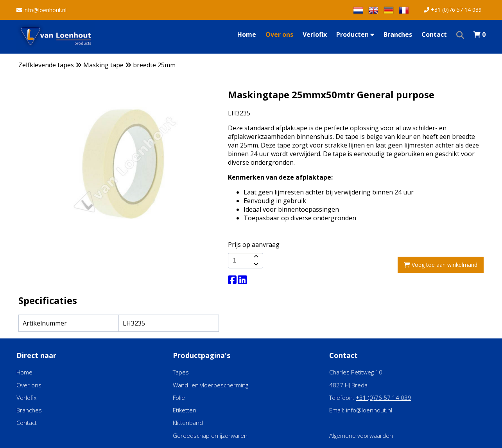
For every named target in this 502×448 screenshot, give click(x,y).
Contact (434, 34)
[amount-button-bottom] (255, 264)
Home (247, 34)
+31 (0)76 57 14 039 (453, 10)
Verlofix (315, 34)
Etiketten (185, 410)
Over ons (279, 34)
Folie (179, 398)
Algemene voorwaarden (361, 435)
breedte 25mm (154, 65)
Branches (398, 34)
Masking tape (103, 65)
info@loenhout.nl (41, 10)
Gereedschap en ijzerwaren (210, 435)
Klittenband (188, 423)
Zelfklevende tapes (46, 65)
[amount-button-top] (255, 257)
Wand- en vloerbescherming (211, 385)
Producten (355, 34)
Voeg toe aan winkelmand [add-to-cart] (441, 265)
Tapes (181, 372)
